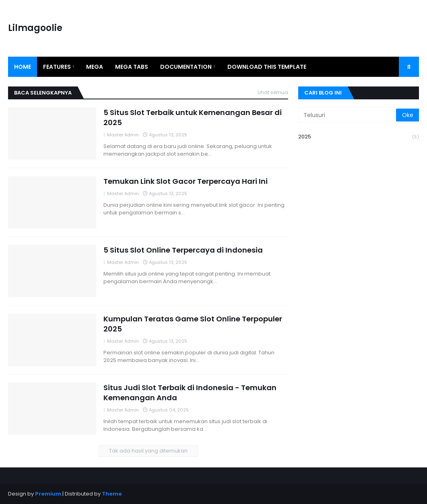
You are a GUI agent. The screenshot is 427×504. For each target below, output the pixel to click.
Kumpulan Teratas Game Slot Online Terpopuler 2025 (193, 324)
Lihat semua (273, 92)
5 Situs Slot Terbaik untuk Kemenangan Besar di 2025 (193, 117)
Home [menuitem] (23, 67)
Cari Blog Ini (323, 93)
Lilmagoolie (35, 28)
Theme (112, 494)
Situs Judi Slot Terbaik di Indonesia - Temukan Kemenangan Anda (190, 393)
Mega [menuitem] (95, 67)
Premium (48, 494)
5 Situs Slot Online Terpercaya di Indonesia (183, 250)
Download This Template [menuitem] (267, 67)
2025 (359, 137)
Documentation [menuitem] (186, 67)
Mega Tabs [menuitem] (132, 67)
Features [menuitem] (57, 67)
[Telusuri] (348, 115)
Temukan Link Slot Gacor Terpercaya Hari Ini (186, 181)
